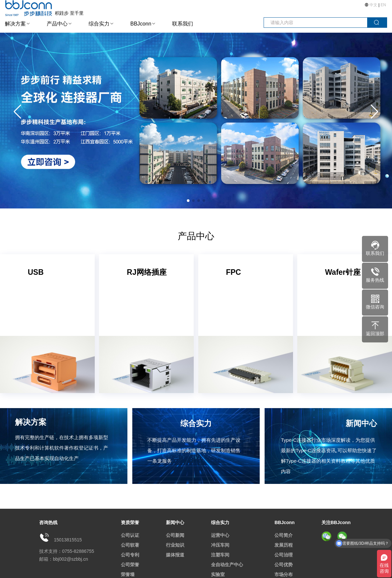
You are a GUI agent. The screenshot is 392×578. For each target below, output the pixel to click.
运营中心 (220, 535)
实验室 (218, 574)
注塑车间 (220, 555)
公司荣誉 (130, 565)
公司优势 (284, 565)
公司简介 (284, 535)
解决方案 (15, 24)
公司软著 (130, 545)
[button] (375, 112)
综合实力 (99, 24)
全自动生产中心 (227, 565)
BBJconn (141, 24)
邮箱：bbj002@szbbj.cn (64, 559)
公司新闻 (175, 535)
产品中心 (57, 24)
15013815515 (68, 540)
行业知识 (175, 545)
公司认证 (130, 535)
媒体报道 (175, 555)
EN (383, 5)
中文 (374, 5)
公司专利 (130, 555)
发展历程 (284, 545)
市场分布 (284, 574)
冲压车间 (220, 545)
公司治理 (284, 555)
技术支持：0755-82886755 (67, 551)
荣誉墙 (128, 574)
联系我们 (183, 24)
